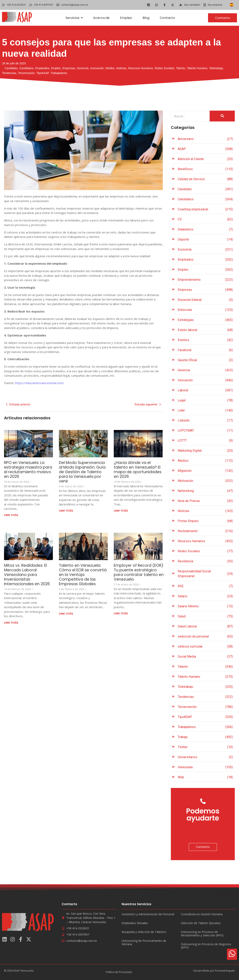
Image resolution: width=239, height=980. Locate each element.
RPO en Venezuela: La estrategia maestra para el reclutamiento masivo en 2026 (26, 470)
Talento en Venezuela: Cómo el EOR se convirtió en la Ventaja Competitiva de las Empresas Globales (82, 575)
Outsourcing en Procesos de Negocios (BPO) (206, 946)
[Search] (190, 116)
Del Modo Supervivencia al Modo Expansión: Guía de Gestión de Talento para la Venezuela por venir (83, 472)
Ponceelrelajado (225, 971)
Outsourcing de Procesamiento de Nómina (144, 943)
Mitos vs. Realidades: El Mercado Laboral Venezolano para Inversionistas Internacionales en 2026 (27, 577)
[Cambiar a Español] (232, 5)
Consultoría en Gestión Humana (202, 914)
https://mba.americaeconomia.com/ (39, 383)
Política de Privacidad (119, 972)
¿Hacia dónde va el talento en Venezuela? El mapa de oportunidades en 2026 (138, 470)
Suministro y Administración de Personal (148, 914)
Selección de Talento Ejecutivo (201, 923)
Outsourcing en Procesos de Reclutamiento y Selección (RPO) (202, 934)
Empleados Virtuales (135, 923)
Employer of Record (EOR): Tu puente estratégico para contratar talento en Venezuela (140, 572)
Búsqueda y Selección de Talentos (144, 932)
